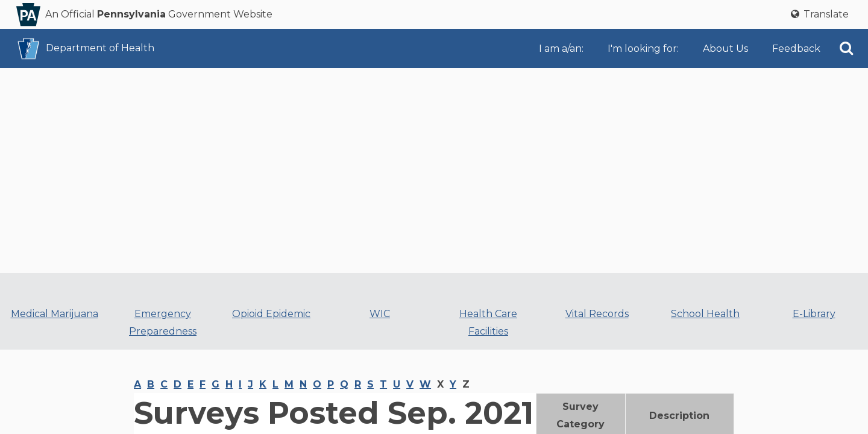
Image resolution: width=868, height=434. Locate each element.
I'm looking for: (643, 49)
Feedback (796, 49)
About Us (725, 49)
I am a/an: (561, 49)
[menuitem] (564, 49)
